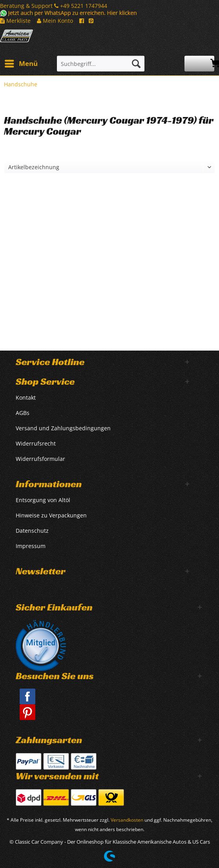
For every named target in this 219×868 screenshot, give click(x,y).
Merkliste (15, 21)
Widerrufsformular (40, 459)
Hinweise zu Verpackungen (51, 515)
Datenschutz (32, 531)
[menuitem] (21, 64)
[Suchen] (136, 64)
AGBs (23, 413)
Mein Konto (55, 21)
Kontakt (26, 397)
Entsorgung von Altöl (43, 500)
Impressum (31, 546)
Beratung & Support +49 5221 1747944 (54, 6)
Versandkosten (127, 820)
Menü (21, 63)
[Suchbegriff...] (101, 64)
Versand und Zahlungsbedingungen (63, 428)
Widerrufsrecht (36, 443)
